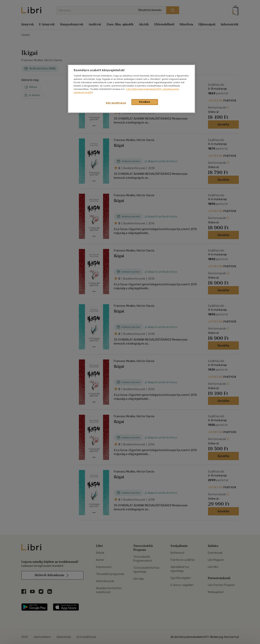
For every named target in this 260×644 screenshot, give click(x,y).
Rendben (145, 102)
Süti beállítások (116, 103)
